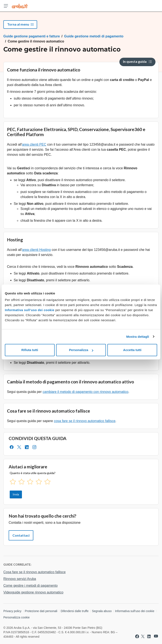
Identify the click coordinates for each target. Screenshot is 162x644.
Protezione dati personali (41, 611)
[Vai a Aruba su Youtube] (156, 636)
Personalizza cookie (17, 617)
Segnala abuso (102, 611)
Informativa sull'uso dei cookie (135, 611)
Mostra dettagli (138, 337)
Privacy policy (12, 611)
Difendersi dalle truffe (75, 611)
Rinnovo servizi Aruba (20, 579)
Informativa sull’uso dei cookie (30, 310)
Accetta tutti (132, 350)
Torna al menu (20, 24)
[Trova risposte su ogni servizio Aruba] (20, 6)
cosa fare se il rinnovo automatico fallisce (85, 421)
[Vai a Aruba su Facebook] (137, 636)
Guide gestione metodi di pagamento (94, 36)
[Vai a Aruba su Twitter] (143, 636)
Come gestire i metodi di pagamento (30, 586)
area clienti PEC (34, 144)
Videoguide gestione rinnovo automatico (33, 592)
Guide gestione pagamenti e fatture (32, 36)
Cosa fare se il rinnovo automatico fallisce (34, 572)
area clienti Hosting (36, 250)
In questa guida (137, 61)
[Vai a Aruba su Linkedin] (149, 636)
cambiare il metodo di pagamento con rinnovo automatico (85, 392)
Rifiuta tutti (30, 350)
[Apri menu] (6, 6)
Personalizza (81, 350)
